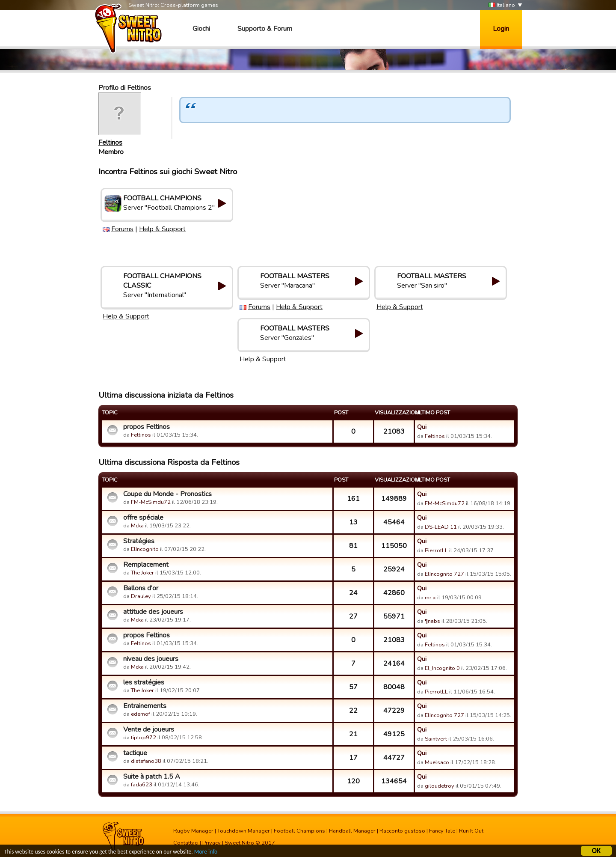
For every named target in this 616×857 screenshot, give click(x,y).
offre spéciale (143, 518)
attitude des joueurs (153, 612)
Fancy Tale (442, 831)
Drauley (141, 596)
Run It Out (471, 831)
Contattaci (186, 843)
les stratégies (144, 682)
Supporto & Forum (265, 29)
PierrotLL (436, 551)
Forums (122, 229)
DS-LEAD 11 (441, 527)
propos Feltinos (147, 427)
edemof (141, 714)
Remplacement (146, 565)
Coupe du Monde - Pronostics (167, 494)
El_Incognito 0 (442, 668)
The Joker (142, 573)
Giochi (201, 29)
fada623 (142, 785)
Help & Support (162, 229)
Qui (422, 427)
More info (206, 853)
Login (501, 29)
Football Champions (299, 831)
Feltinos (110, 143)
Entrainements (145, 706)
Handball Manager (352, 831)
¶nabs (432, 621)
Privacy (212, 843)
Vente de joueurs (149, 729)
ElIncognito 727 (444, 574)
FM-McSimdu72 (151, 502)
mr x (430, 598)
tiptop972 (144, 738)
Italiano (502, 5)
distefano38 (146, 761)
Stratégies (139, 541)
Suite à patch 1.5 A (152, 777)
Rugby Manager (193, 831)
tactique (135, 753)
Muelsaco (437, 762)
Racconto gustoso (402, 831)
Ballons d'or (141, 588)
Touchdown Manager (244, 831)
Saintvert (436, 739)
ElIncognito (145, 549)
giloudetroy (440, 786)
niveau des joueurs (151, 659)
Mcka (138, 526)
